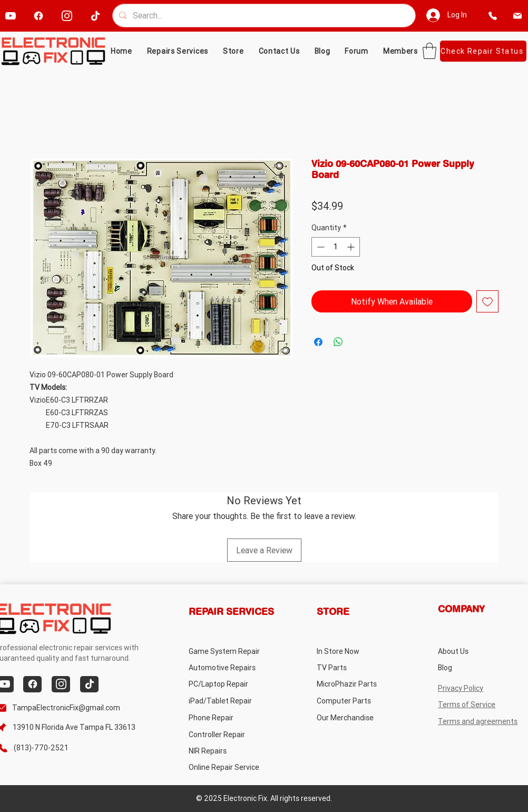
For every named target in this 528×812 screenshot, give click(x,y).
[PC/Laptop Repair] (231, 684)
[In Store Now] (359, 651)
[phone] (493, 16)
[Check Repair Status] (483, 51)
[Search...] (263, 16)
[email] (518, 16)
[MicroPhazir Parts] (359, 684)
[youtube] (10, 16)
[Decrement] (320, 247)
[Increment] (352, 247)
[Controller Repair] (231, 735)
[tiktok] (95, 16)
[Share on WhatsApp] (338, 342)
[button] (233, 51)
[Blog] (480, 668)
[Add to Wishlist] (487, 301)
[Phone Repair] (231, 718)
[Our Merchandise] (359, 718)
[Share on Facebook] (318, 342)
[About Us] (480, 651)
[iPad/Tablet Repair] (231, 701)
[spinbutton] (336, 247)
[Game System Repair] (237, 651)
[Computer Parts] (359, 701)
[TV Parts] (359, 668)
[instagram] (67, 16)
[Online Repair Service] (234, 767)
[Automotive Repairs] (231, 668)
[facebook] (38, 16)
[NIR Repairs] (231, 751)
